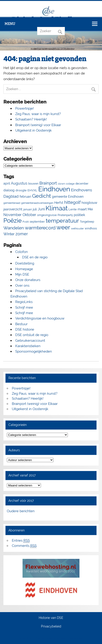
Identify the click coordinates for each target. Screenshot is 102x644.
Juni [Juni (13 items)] (41, 209)
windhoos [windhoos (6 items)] (91, 228)
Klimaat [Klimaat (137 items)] (57, 208)
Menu (10, 24)
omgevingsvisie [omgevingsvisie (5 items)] (47, 215)
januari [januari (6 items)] (28, 209)
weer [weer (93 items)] (63, 227)
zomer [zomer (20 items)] (22, 234)
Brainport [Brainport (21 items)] (48, 183)
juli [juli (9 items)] (35, 209)
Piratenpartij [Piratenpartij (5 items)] (65, 215)
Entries (21, 541)
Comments (24, 546)
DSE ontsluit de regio (32, 335)
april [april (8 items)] (7, 183)
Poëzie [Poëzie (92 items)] (13, 221)
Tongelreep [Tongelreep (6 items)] (87, 222)
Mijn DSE (22, 274)
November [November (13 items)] (13, 215)
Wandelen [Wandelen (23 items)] (14, 228)
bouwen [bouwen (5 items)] (33, 184)
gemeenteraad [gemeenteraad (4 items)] (12, 203)
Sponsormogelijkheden (34, 351)
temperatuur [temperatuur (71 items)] (62, 221)
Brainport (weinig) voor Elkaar (38, 125)
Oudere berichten (21, 511)
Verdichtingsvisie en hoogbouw (40, 318)
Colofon (22, 252)
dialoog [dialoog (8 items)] (9, 190)
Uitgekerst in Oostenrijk (33, 130)
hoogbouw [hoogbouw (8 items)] (89, 203)
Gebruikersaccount (30, 341)
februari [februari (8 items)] (25, 197)
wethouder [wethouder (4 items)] (77, 228)
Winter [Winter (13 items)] (9, 234)
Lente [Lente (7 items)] (73, 209)
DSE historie (25, 329)
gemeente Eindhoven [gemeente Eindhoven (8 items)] (68, 197)
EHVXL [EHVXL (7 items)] (32, 190)
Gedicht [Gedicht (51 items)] (42, 196)
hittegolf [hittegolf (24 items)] (72, 202)
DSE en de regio (35, 257)
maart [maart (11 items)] (82, 209)
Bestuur (21, 324)
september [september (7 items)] (37, 222)
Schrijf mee (24, 308)
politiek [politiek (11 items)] (79, 215)
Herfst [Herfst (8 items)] (59, 203)
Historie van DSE (51, 618)
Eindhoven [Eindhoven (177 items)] (54, 189)
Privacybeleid (51, 627)
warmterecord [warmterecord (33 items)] (40, 228)
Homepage (24, 269)
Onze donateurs (28, 280)
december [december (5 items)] (82, 184)
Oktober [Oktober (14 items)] (29, 215)
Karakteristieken (28, 346)
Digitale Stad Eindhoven (51, 20)
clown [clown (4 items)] (61, 184)
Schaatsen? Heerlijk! (31, 119)
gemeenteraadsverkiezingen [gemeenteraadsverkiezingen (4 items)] (37, 203)
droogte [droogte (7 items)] (21, 190)
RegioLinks (24, 302)
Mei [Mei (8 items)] (90, 209)
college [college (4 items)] (70, 184)
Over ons (22, 286)
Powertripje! (25, 108)
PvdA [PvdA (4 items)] (26, 222)
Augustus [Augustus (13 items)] (19, 183)
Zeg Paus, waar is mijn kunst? (38, 114)
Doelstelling (25, 263)
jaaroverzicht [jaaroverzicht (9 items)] (13, 209)
